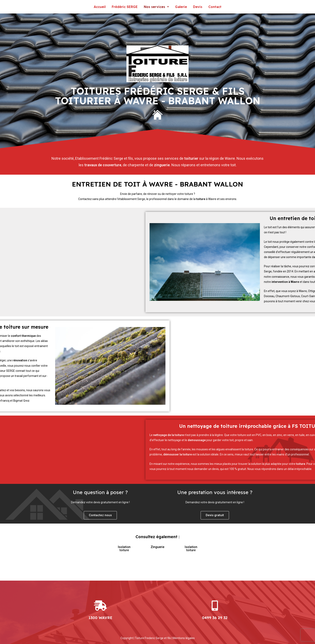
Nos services (156, 7)
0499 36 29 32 (215, 618)
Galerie (181, 7)
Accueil (100, 7)
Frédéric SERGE (125, 7)
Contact (215, 7)
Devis (198, 7)
